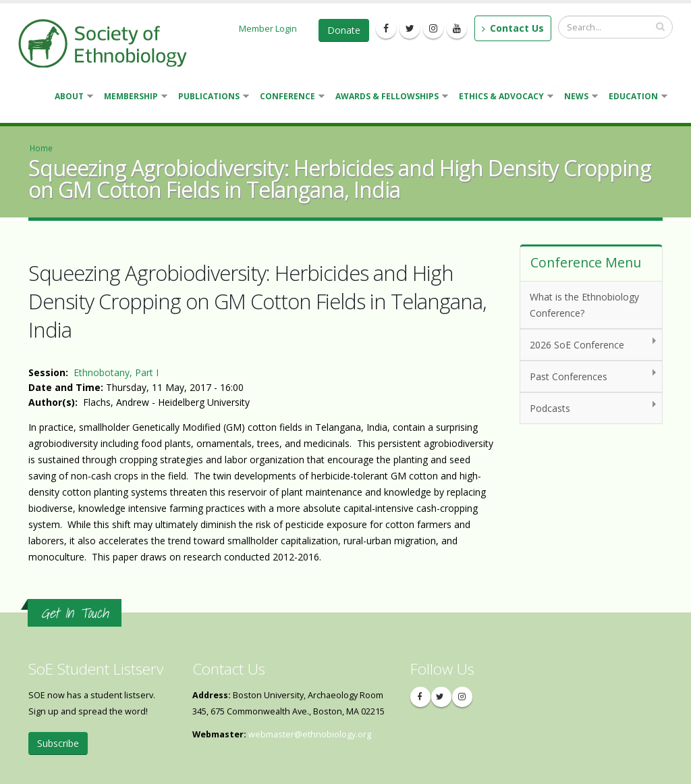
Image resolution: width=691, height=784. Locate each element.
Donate (344, 30)
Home (41, 148)
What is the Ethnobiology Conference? (584, 305)
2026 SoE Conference (589, 344)
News (578, 98)
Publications (211, 98)
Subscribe (58, 743)
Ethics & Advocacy (503, 98)
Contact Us (513, 28)
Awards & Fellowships (389, 98)
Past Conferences (589, 376)
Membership (133, 98)
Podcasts (589, 408)
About (71, 98)
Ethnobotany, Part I (116, 372)
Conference (289, 98)
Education (635, 98)
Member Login (268, 28)
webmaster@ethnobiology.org (310, 734)
